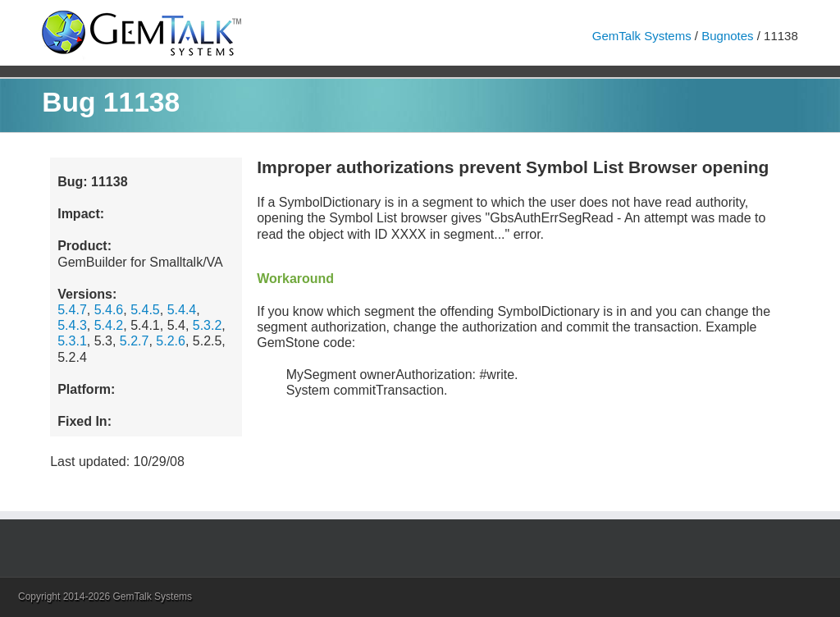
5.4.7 (72, 310)
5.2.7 (135, 341)
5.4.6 (109, 310)
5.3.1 (72, 341)
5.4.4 (182, 310)
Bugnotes (727, 36)
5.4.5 (145, 310)
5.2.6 (171, 341)
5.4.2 (109, 325)
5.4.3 (72, 325)
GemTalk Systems (642, 36)
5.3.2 (208, 325)
